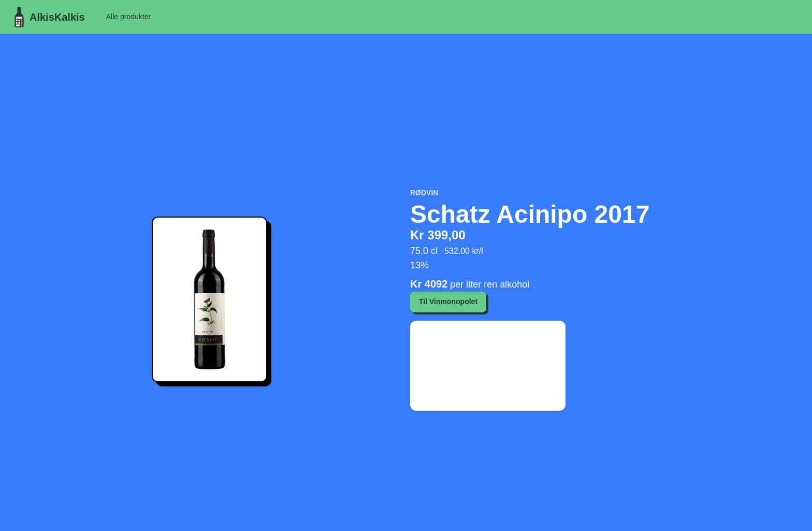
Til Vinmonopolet (448, 302)
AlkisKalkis (47, 17)
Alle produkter (128, 17)
